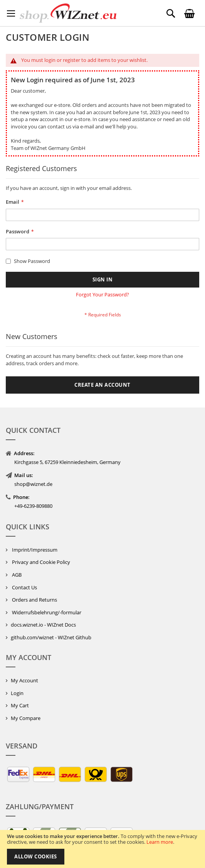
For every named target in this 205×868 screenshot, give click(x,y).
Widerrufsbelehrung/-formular (46, 612)
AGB (16, 575)
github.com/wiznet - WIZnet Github (51, 637)
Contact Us (24, 587)
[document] (102, 849)
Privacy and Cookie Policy (40, 562)
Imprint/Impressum (34, 550)
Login (17, 693)
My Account (24, 680)
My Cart (20, 705)
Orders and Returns (34, 600)
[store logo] (68, 13)
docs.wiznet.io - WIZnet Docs (43, 625)
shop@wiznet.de (33, 484)
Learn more (160, 842)
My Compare (26, 718)
